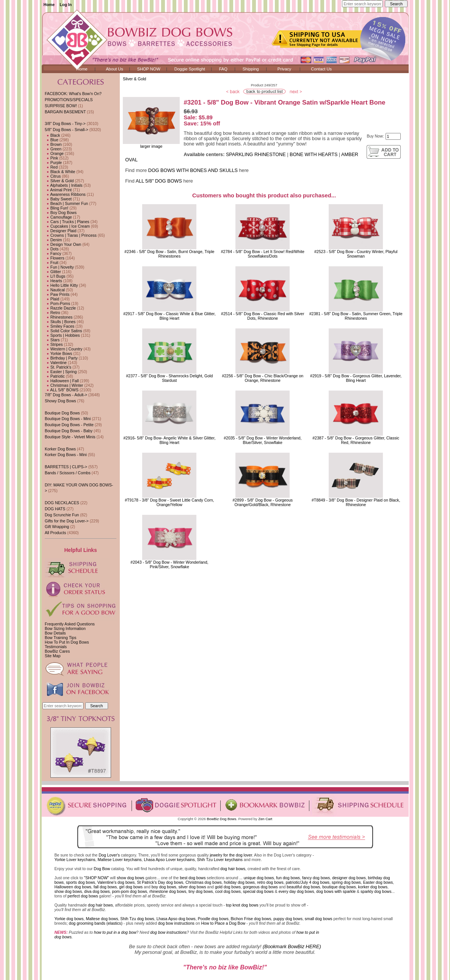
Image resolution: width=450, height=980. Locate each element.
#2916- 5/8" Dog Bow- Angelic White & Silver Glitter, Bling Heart (169, 440)
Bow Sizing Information (65, 628)
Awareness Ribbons (65, 194)
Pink (51, 158)
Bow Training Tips (60, 638)
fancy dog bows (316, 878)
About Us (114, 69)
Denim (53, 240)
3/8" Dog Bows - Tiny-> (65, 123)
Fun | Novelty (59, 267)
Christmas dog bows (204, 882)
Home (49, 5)
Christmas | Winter (64, 385)
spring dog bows (346, 882)
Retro (53, 313)
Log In (66, 5)
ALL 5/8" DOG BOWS (159, 181)
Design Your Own (63, 244)
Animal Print (58, 190)
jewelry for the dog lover (231, 855)
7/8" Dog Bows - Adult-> (66, 395)
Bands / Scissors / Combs (68, 473)
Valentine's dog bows (116, 882)
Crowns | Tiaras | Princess (71, 235)
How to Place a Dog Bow (223, 923)
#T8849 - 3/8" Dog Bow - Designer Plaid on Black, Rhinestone (356, 502)
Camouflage (58, 217)
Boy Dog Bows (61, 213)
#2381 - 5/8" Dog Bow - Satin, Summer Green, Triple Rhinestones (356, 316)
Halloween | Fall (62, 381)
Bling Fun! (56, 208)
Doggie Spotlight (190, 69)
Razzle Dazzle (60, 308)
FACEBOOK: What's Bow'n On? (73, 94)
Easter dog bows (378, 882)
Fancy (53, 253)
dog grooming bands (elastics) (96, 923)
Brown (53, 144)
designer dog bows (349, 878)
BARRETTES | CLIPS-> (66, 467)
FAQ (223, 69)
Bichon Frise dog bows (251, 919)
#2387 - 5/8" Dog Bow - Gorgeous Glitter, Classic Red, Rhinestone (356, 440)
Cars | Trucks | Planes (67, 222)
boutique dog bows (339, 887)
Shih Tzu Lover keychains (220, 860)
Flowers (55, 258)
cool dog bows (228, 891)
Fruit (52, 263)
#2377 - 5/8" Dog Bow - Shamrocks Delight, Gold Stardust (169, 378)
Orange (54, 153)
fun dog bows (288, 878)
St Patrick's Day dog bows (160, 882)
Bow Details (55, 633)
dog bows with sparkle (336, 891)
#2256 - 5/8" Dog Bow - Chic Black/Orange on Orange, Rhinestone (263, 378)
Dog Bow (102, 869)
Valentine (56, 363)
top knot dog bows (242, 905)
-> (67, 130)
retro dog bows (270, 882)
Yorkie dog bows (69, 919)
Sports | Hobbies (62, 335)
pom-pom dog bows (129, 891)
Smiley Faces (60, 326)
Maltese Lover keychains (119, 860)
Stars (52, 340)
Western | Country (64, 349)
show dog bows (131, 878)
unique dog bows (259, 878)
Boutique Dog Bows (62, 413)
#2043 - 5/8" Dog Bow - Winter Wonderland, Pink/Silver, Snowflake (169, 564)
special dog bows (258, 891)
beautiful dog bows (303, 887)
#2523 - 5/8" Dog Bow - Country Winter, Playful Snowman (356, 254)
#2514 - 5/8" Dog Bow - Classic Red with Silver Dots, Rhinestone (263, 316)
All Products (55, 533)
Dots (52, 249)
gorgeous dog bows (260, 887)
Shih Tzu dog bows (137, 919)
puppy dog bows (288, 919)
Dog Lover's (109, 855)
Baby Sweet (58, 199)
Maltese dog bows (102, 919)
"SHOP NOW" (96, 878)
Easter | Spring (61, 372)
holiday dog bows (240, 882)
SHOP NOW (149, 69)
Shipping (251, 69)
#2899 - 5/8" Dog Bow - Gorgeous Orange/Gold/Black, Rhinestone (263, 502)
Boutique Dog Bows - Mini (68, 419)
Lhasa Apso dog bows (176, 919)
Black (53, 135)
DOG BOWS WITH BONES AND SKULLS (193, 170)
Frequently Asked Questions (70, 624)
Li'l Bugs (55, 276)
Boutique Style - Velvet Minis (70, 437)
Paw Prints (57, 294)
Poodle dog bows (213, 919)
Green (53, 149)
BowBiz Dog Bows (222, 819)
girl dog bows (131, 887)
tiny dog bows (201, 891)
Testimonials (56, 647)
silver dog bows (192, 887)
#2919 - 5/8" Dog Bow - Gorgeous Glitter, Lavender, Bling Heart (356, 378)
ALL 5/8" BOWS (62, 390)
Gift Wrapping (57, 527)
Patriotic (55, 376)
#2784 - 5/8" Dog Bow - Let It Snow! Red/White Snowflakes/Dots (263, 254)
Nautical (55, 290)
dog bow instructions (176, 923)
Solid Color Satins (64, 331)
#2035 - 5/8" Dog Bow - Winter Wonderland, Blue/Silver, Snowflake (263, 440)
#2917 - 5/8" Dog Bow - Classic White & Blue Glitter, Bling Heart (169, 316)
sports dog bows (81, 882)
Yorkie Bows (58, 353)
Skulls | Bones (60, 322)
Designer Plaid (60, 231)
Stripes (54, 344)
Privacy (284, 69)
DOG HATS (55, 509)
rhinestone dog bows (168, 891)
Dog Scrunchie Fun (62, 515)
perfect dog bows (83, 896)
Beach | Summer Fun (66, 203)
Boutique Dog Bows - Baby (69, 431)
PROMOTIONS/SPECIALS (69, 100)
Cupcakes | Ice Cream (67, 226)
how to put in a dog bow (115, 932)
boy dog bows (164, 887)
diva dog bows (97, 891)
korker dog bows (373, 887)
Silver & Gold (135, 79)
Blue (52, 140)
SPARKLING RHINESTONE (256, 155)
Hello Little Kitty (61, 285)
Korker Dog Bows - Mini (66, 455)
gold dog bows (228, 887)
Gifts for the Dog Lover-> (67, 521)
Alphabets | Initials (64, 185)
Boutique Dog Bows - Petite (69, 425)
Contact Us (321, 69)
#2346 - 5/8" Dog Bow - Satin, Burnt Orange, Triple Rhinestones (169, 254)
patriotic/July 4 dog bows (308, 882)
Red (51, 167)
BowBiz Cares (57, 651)
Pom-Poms (57, 303)
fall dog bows (105, 887)
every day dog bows (296, 891)
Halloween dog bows (73, 887)
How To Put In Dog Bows (67, 642)
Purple (53, 163)
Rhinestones (59, 317)
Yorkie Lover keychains (75, 860)
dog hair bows (233, 869)
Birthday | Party (61, 358)
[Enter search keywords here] (362, 4)
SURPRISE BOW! (61, 106)
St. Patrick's (58, 367)
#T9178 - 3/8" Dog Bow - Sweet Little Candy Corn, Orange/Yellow (169, 502)
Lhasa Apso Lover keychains (169, 860)
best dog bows (193, 878)
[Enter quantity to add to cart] (393, 136)
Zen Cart (265, 819)
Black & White (60, 172)
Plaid (52, 299)
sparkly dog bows (376, 891)
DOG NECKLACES (62, 503)
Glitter (53, 272)
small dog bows (319, 919)
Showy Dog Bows (60, 401)
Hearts (53, 281)
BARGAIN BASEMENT (65, 112)
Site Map (53, 656)
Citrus (53, 176)
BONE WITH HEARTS (314, 155)
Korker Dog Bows (60, 449)
